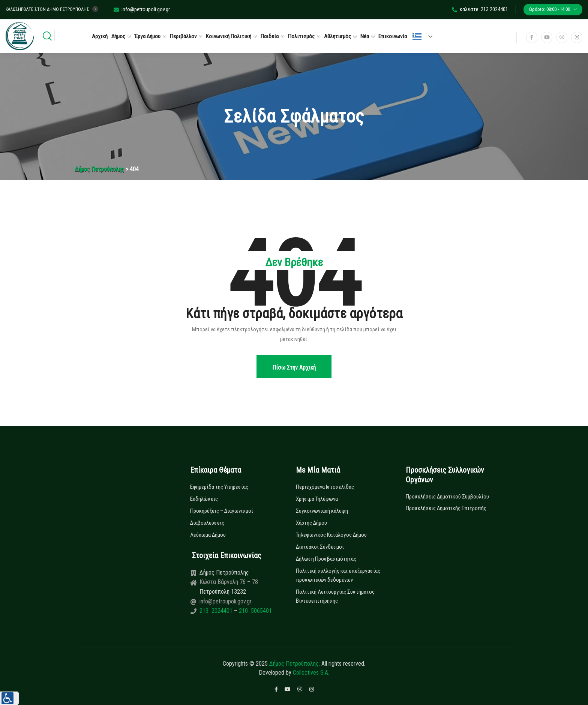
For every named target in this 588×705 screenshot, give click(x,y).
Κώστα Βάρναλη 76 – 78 (229, 582)
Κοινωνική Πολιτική (229, 36)
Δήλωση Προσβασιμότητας (326, 559)
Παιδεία (270, 36)
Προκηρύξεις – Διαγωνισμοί (222, 511)
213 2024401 (217, 611)
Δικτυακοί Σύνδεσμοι (320, 547)
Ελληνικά (417, 36)
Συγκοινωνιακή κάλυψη (322, 511)
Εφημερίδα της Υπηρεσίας (219, 487)
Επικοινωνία (393, 36)
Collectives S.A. (311, 673)
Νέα (365, 36)
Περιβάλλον (183, 36)
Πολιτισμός (301, 36)
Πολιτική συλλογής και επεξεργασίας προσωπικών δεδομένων (338, 575)
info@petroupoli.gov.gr (142, 9)
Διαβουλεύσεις (207, 523)
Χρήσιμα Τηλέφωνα (317, 499)
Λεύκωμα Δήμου (208, 535)
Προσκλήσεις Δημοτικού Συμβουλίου (447, 497)
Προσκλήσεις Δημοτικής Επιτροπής (446, 508)
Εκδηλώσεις (204, 499)
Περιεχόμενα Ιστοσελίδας (325, 487)
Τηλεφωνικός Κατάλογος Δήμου (331, 535)
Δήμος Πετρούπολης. (295, 664)
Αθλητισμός (337, 36)
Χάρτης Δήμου (311, 523)
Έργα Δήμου (148, 36)
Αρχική (100, 36)
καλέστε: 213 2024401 (480, 9)
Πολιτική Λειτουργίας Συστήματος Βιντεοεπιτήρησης (335, 596)
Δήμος (118, 36)
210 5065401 (255, 611)
